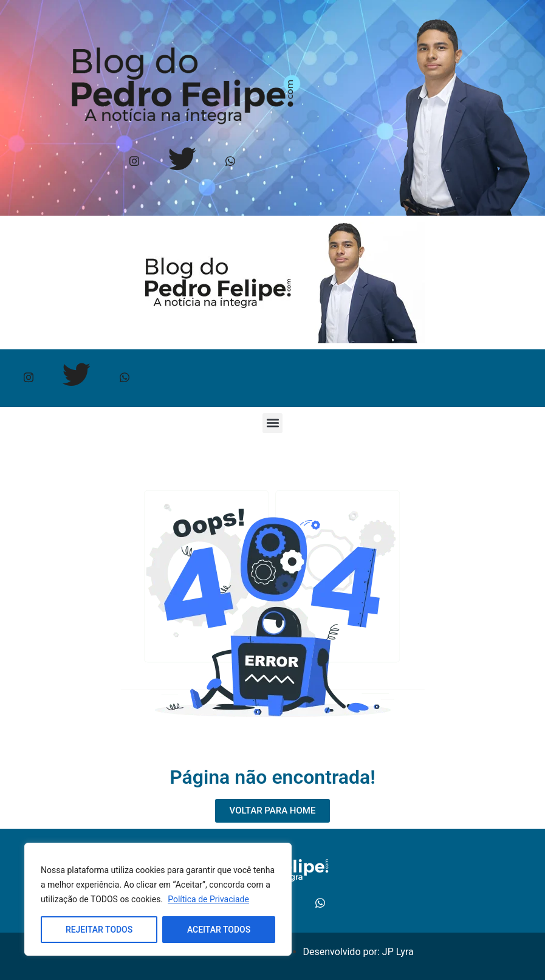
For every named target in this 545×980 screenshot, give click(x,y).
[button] (272, 423)
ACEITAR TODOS (219, 930)
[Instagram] (134, 162)
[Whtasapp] (230, 162)
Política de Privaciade (208, 899)
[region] (158, 899)
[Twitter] (182, 162)
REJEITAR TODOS (99, 930)
